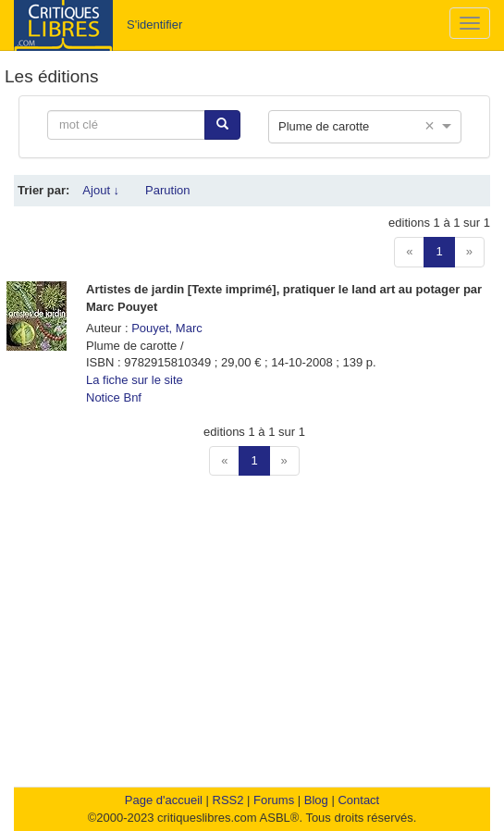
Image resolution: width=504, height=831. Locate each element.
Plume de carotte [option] (324, 126)
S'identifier (154, 25)
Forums (274, 800)
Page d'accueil (164, 800)
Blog (316, 800)
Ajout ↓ (101, 190)
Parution (167, 190)
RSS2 (228, 800)
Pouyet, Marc (167, 328)
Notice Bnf (114, 397)
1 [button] (439, 251)
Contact (358, 800)
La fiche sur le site (135, 380)
